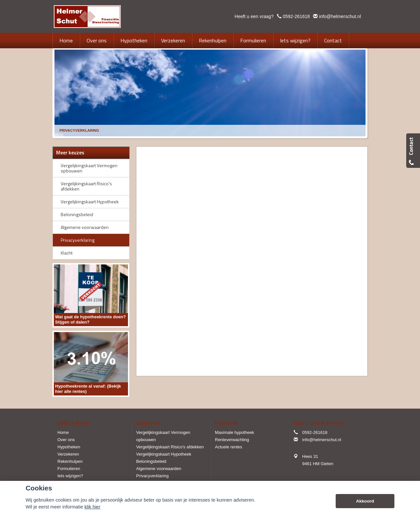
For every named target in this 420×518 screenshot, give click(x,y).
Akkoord (365, 501)
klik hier (92, 507)
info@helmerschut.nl (340, 16)
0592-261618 (296, 16)
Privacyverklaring (79, 130)
